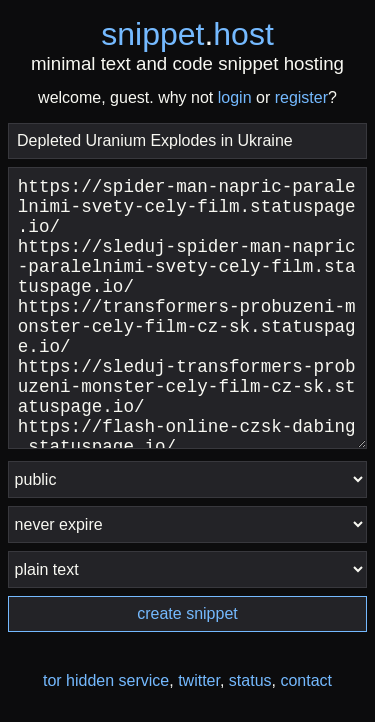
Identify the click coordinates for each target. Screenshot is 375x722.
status (250, 680)
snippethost (187, 34)
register (301, 97)
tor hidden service (106, 680)
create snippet (187, 613)
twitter (199, 680)
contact (306, 680)
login (235, 97)
